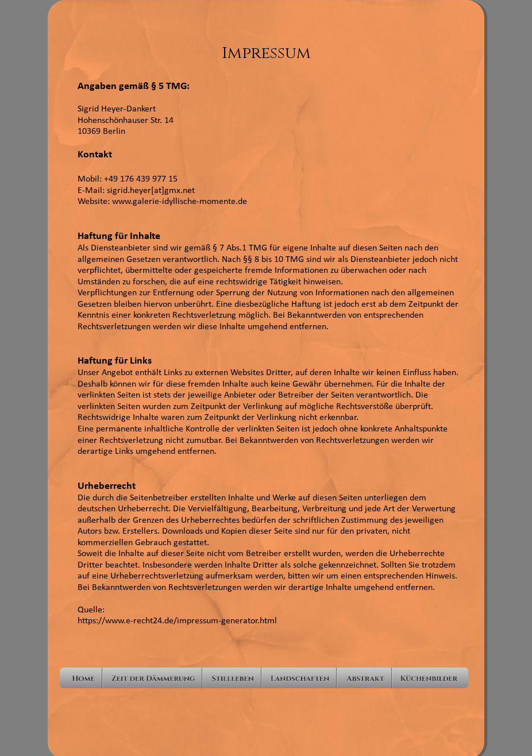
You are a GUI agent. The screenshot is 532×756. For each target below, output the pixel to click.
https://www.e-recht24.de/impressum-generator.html (177, 621)
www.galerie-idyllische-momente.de (180, 202)
